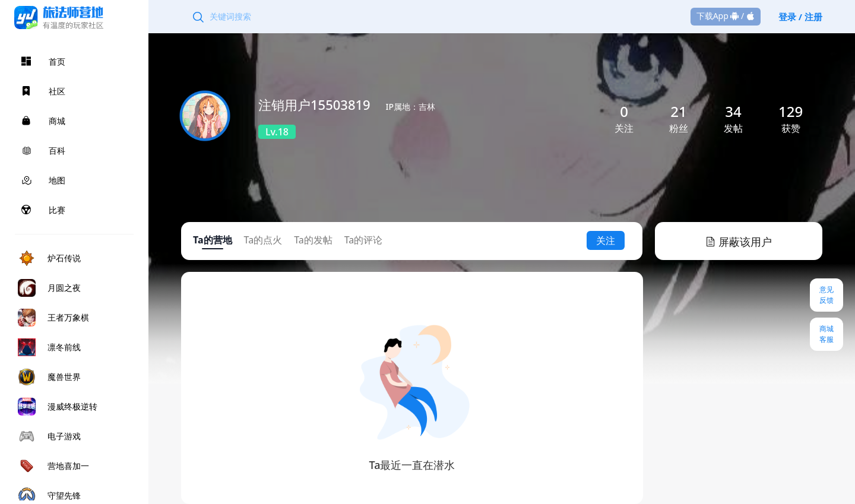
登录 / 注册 (800, 17)
